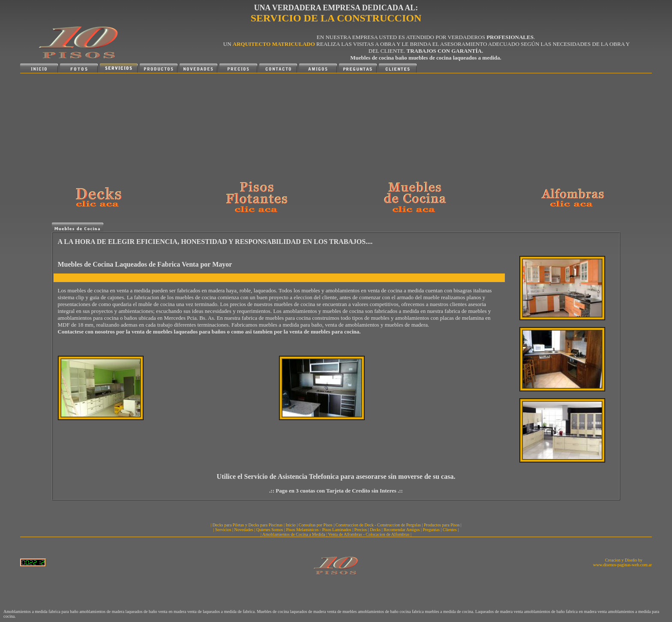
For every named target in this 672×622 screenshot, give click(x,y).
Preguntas (431, 530)
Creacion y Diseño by (624, 560)
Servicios (223, 530)
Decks (375, 530)
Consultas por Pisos (316, 525)
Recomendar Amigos (402, 530)
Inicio (291, 525)
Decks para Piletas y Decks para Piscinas (248, 525)
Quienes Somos (270, 530)
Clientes (450, 530)
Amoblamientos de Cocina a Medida (294, 534)
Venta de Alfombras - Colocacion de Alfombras (369, 534)
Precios (361, 530)
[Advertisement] (127, 127)
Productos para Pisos (442, 525)
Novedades (244, 530)
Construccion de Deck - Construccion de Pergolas (378, 525)
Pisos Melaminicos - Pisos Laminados (319, 530)
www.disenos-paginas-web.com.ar (622, 565)
